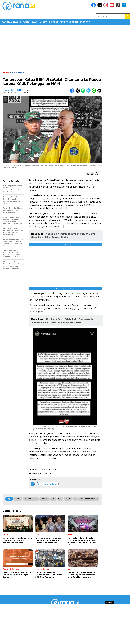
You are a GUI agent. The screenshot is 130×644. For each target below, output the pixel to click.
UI (55, 434)
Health (34, 22)
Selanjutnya (50, 484)
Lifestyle (45, 22)
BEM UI (18, 499)
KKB (53, 499)
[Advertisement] (65, 48)
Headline (45, 499)
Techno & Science (69, 22)
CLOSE (109, 602)
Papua (68, 499)
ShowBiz (24, 22)
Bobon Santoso (31, 499)
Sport (55, 22)
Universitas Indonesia (89, 499)
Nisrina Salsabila (11, 90)
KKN (60, 499)
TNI (75, 499)
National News (10, 22)
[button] (88, 174)
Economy (85, 22)
